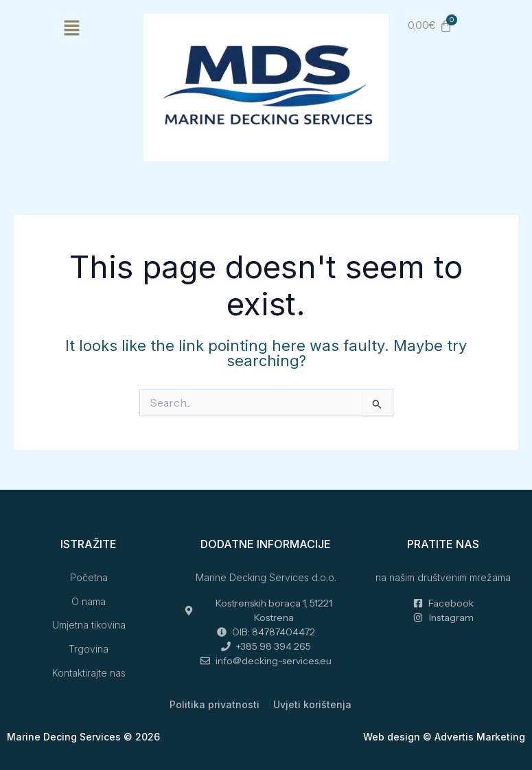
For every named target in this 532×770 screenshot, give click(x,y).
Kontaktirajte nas (89, 673)
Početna (89, 577)
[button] (72, 29)
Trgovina (89, 649)
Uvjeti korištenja (312, 704)
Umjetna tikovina (89, 625)
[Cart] (430, 26)
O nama (89, 601)
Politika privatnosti (215, 704)
